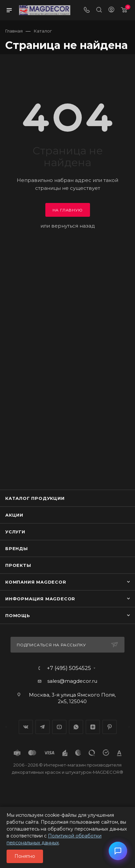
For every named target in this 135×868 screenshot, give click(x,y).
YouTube (59, 727)
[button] (118, 851)
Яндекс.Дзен (93, 727)
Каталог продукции (35, 498)
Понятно (25, 856)
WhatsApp (76, 727)
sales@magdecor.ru (72, 681)
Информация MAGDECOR (40, 599)
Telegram (43, 727)
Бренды (17, 548)
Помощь (18, 615)
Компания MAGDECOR (36, 582)
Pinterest (110, 727)
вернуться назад (73, 226)
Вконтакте (26, 727)
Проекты (18, 565)
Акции (14, 515)
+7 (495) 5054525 (69, 668)
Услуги (15, 532)
